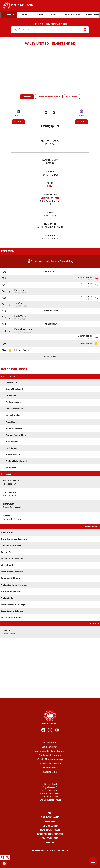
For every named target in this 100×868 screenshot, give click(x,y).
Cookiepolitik (50, 772)
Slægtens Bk (82, 116)
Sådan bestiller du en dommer (50, 751)
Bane (50, 213)
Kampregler (72, 97)
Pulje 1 (50, 186)
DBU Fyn (50, 821)
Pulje (50, 183)
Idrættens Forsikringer (50, 763)
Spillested (50, 195)
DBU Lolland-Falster (50, 834)
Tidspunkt (50, 224)
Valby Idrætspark (50, 198)
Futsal (50, 842)
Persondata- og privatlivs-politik (50, 851)
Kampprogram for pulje (49, 97)
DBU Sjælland (50, 838)
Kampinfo (27, 97)
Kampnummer (50, 160)
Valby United (18, 116)
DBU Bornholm (50, 817)
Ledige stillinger (50, 747)
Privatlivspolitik (50, 768)
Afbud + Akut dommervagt (50, 759)
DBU (50, 813)
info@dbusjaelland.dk (50, 800)
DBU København (50, 830)
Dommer (50, 236)
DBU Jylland (50, 826)
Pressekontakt (50, 742)
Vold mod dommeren (50, 755)
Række (50, 172)
